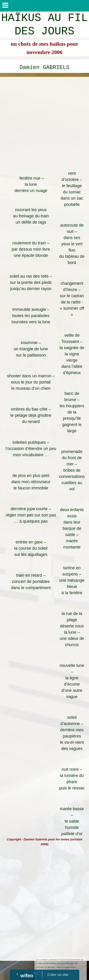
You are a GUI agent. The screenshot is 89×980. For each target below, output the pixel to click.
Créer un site (58, 974)
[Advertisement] (44, 124)
